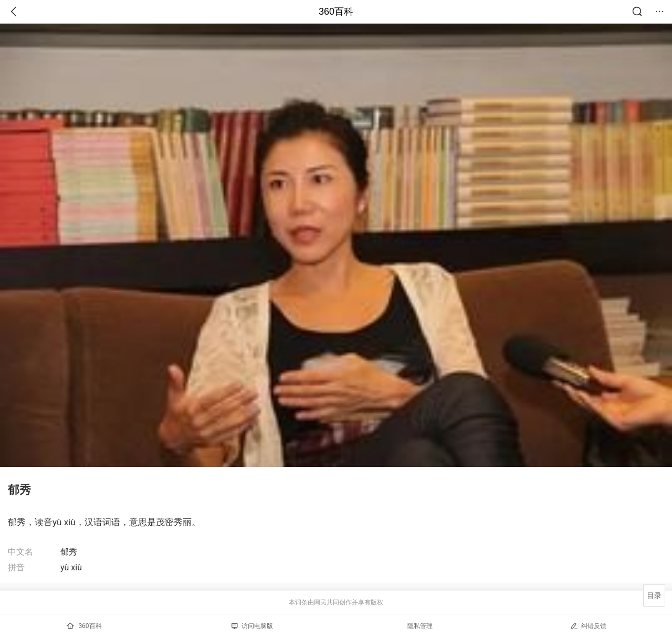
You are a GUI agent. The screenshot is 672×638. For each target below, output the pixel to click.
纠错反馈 (588, 626)
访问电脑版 (252, 626)
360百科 (336, 12)
